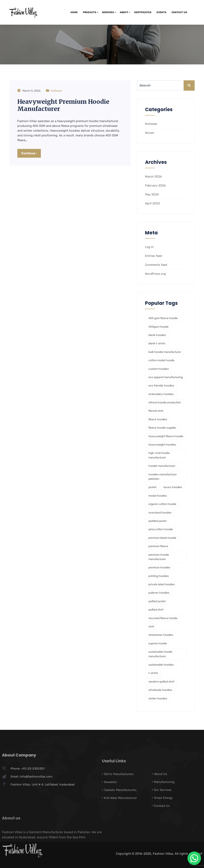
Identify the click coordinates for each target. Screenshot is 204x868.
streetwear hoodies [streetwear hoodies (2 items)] (161, 635)
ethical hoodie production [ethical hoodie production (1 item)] (165, 402)
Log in (149, 247)
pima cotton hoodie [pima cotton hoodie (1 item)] (161, 529)
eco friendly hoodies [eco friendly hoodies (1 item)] (161, 386)
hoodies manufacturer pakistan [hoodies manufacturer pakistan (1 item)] (163, 477)
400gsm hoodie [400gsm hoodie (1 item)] (158, 327)
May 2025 (152, 194)
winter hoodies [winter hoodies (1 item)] (158, 699)
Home (74, 12)
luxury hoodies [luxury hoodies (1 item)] (173, 487)
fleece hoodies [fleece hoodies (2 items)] (158, 419)
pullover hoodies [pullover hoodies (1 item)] (159, 593)
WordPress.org (155, 274)
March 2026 (153, 177)
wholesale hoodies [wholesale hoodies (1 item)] (160, 690)
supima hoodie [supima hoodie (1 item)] (158, 643)
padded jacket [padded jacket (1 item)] (157, 521)
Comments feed (156, 265)
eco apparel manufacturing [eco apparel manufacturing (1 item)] (166, 377)
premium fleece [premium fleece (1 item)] (158, 546)
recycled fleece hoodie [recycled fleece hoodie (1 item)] (163, 618)
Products (90, 12)
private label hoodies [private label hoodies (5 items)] (162, 584)
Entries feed (153, 256)
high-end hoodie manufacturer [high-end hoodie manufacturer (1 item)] (159, 455)
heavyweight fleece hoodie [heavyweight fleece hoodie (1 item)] (166, 436)
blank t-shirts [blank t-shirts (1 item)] (157, 343)
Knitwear (57, 91)
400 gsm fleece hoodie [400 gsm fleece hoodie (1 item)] (163, 318)
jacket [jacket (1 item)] (152, 487)
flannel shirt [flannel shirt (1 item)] (156, 411)
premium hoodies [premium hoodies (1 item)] (159, 568)
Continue (29, 153)
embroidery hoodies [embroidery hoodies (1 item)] (161, 394)
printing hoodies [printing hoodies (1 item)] (159, 576)
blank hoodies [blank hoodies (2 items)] (157, 335)
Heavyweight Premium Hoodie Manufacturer (63, 105)
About (124, 12)
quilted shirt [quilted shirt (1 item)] (156, 610)
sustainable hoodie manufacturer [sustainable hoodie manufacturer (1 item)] (160, 654)
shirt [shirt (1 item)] (151, 627)
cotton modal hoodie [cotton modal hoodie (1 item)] (161, 360)
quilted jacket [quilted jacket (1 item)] (157, 601)
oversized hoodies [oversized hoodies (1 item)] (160, 513)
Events (161, 12)
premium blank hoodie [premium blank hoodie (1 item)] (162, 538)
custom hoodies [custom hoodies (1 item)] (159, 369)
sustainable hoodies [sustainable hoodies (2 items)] (161, 665)
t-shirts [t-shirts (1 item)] (153, 673)
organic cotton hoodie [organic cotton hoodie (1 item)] (162, 504)
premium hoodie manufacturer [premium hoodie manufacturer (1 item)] (159, 557)
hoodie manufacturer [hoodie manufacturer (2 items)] (162, 466)
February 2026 (155, 185)
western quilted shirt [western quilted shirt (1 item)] (161, 682)
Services (108, 12)
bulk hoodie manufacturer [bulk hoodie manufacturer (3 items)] (165, 352)
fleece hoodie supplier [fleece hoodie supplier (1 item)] (162, 428)
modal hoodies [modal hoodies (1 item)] (158, 496)
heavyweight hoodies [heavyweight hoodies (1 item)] (162, 445)
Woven (150, 133)
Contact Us (179, 12)
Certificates (143, 12)
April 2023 (152, 203)
